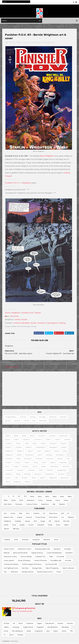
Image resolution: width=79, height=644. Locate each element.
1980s (70, 496)
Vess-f (34, 478)
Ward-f (43, 478)
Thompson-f (50, 474)
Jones (39, 451)
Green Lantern (9, 560)
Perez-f (18, 463)
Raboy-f (53, 463)
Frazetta (19, 447)
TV (5, 635)
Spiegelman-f (62, 470)
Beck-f (32, 436)
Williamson (53, 478)
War (54, 504)
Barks (24, 436)
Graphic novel (28, 627)
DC (44, 513)
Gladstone (7, 521)
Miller (18, 459)
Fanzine (60, 623)
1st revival (53, 417)
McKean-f (9, 459)
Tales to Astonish (68, 568)
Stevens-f (38, 474)
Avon (28, 513)
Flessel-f (63, 443)
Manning (49, 455)
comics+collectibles (22, 323)
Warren (6, 529)
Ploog (36, 463)
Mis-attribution (53, 627)
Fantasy (49, 500)
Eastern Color (9, 517)
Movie (56, 540)
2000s (13, 500)
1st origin (42, 417)
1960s (55, 496)
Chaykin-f (26, 440)
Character (30, 623)
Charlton (36, 513)
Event (16, 540)
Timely (50, 525)
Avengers (68, 549)
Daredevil (69, 553)
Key (34, 421)
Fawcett (29, 517)
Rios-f (8, 466)
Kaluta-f (48, 451)
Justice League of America (32, 564)
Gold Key (18, 521)
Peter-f (27, 463)
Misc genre (8, 504)
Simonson (32, 470)
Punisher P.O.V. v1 (12, 183)
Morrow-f (50, 459)
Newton (60, 459)
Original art (39, 631)
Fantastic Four (40, 557)
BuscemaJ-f (64, 436)
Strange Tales (37, 568)
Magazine (40, 627)
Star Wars (25, 568)
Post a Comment (12, 367)
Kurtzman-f (30, 455)
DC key (26, 421)
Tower (58, 525)
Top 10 (11, 635)
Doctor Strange (26, 557)
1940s (40, 496)
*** (10, 43)
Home (8, 313)
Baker (16, 436)
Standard (41, 525)
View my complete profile (22, 611)
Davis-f (19, 443)
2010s (21, 500)
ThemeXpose (14, 641)
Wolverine (14, 572)
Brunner (53, 436)
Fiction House (40, 517)
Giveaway (16, 627)
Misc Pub (66, 521)
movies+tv (42, 323)
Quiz (48, 631)
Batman (7, 553)
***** (25, 496)
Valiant (66, 525)
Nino (68, 459)
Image (43, 521)
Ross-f (35, 466)
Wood (8, 482)
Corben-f (9, 443)
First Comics (53, 517)
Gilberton (71, 517)
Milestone (47, 540)
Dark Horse (53, 513)
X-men (59, 572)
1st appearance (11, 417)
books (25, 320)
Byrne (8, 440)
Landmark (36, 540)
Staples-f (9, 474)
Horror (58, 500)
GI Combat (60, 557)
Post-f (44, 463)
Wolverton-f (65, 478)
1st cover (23, 417)
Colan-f (48, 440)
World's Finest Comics (45, 572)
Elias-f (35, 443)
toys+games (52, 323)
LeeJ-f (40, 455)
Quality (22, 525)
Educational (50, 623)
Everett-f (53, 443)
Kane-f (57, 451)
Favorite (70, 623)
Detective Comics (10, 557)
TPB (71, 631)
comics (18, 320)
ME (50, 521)
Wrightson (49, 43)
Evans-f (44, 443)
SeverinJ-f (66, 466)
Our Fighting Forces (11, 568)
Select (56, 631)
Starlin (18, 474)
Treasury (20, 635)
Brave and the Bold (20, 553)
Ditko (27, 443)
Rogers (16, 466)
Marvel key (43, 421)
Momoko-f (28, 459)
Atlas (21, 513)
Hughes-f (20, 451)
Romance (19, 504)
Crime (40, 500)
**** (19, 496)
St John (31, 525)
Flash (51, 557)
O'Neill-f (9, 463)
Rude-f (44, 466)
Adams (8, 436)
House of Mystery (24, 560)
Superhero (37, 43)
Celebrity (7, 540)
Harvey (28, 521)
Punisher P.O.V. (28, 313)
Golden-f (29, 447)
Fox (63, 517)
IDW (35, 521)
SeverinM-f (10, 470)
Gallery (6, 627)
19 (14, 43)
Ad (14, 623)
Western (62, 504)
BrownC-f (42, 436)
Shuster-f (21, 470)
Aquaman (57, 549)
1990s (19, 43)
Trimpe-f (25, 478)
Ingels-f (30, 451)
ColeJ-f (57, 440)
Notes (29, 631)
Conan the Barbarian (54, 553)
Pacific (6, 525)
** (9, 496)
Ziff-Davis (16, 529)
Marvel (27, 43)
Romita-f (26, 466)
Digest (39, 623)
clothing (62, 323)
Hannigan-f (53, 447)
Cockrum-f (38, 440)
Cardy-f (16, 440)
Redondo (63, 463)
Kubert (19, 455)
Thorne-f (61, 474)
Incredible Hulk (56, 560)
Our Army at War (51, 564)
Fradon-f (9, 447)
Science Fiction (32, 504)
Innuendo (25, 540)
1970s (62, 496)
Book (21, 623)
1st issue (33, 417)
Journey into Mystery (11, 564)
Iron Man (68, 560)
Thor (5, 572)
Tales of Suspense (52, 568)
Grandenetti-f (41, 447)
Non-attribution (17, 631)
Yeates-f (28, 482)
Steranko (27, 474)
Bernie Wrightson (47, 156)
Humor (66, 500)
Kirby (65, 451)
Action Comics (9, 549)
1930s (32, 496)
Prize (14, 525)
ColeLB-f (67, 440)
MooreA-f (39, 459)
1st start (17, 421)
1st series (63, 417)
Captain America (37, 553)
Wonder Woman (27, 572)
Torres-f (8, 478)
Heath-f (64, 447)
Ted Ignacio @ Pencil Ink (25, 608)
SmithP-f (50, 470)
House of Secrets (40, 560)
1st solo (8, 421)
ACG (5, 513)
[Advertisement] (39, 389)
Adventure (31, 500)
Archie (13, 513)
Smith (41, 470)
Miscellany (65, 627)
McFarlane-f (60, 455)
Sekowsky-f (54, 466)
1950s (47, 496)
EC (68, 513)
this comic (15, 316)
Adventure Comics (24, 549)
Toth (16, 478)
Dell (62, 513)
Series (64, 631)
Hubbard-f (9, 451)
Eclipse (20, 517)
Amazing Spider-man (42, 549)
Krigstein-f (9, 455)
